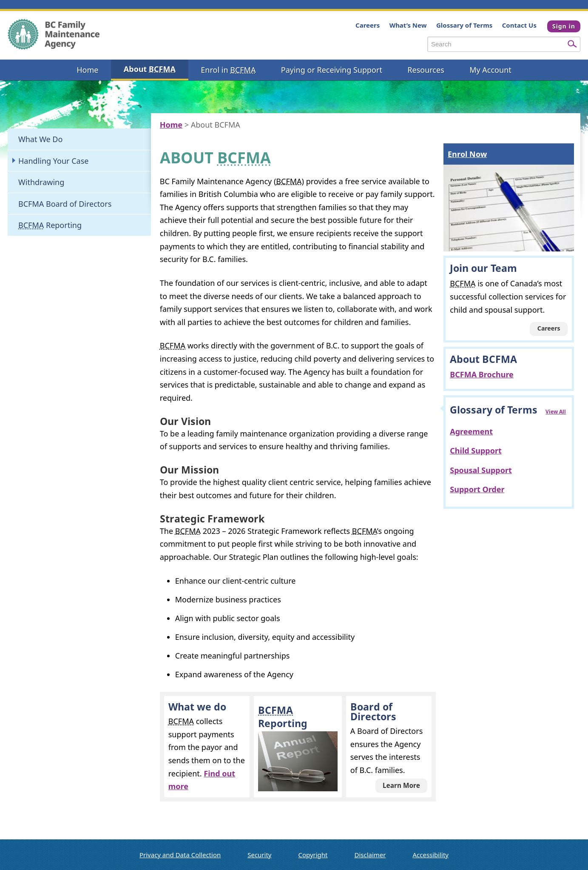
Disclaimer (370, 855)
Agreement (471, 431)
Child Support (476, 451)
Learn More (401, 786)
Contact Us (517, 25)
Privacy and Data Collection (180, 855)
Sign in (564, 26)
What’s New (406, 25)
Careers (365, 25)
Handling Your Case (53, 161)
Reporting (50, 225)
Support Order (477, 489)
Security (259, 855)
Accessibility (430, 855)
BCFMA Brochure (482, 374)
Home (171, 125)
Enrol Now (467, 154)
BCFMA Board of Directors (65, 204)
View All (556, 412)
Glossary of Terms (462, 25)
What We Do (40, 139)
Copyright (313, 855)
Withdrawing (41, 182)
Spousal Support (481, 470)
